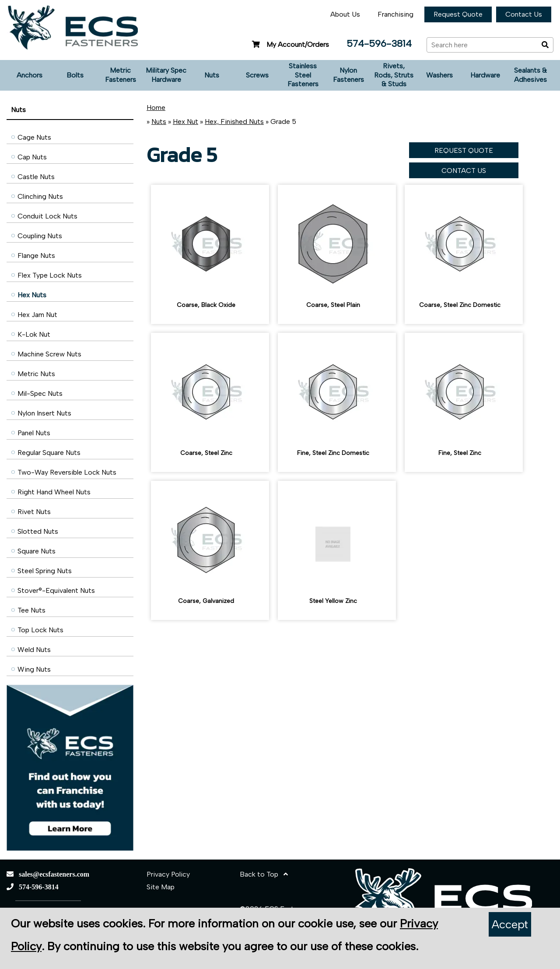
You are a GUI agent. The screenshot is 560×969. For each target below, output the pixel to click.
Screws (257, 75)
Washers (439, 75)
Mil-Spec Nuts (40, 393)
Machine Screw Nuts (49, 354)
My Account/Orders (289, 44)
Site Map (161, 887)
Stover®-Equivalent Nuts (56, 590)
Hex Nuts (32, 295)
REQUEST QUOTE (464, 150)
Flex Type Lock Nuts (50, 275)
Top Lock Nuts (40, 630)
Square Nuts (37, 551)
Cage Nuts (34, 137)
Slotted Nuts (38, 531)
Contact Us (524, 14)
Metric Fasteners (121, 75)
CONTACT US (464, 171)
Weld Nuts (34, 650)
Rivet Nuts (34, 512)
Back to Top (264, 874)
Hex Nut (185, 122)
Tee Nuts (31, 610)
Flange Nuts (36, 255)
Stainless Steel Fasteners (303, 75)
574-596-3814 (379, 44)
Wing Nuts (34, 669)
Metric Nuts (36, 374)
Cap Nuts (32, 157)
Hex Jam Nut (37, 315)
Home (156, 107)
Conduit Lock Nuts (47, 216)
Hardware (485, 75)
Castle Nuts (36, 177)
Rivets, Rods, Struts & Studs (394, 75)
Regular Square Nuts (49, 453)
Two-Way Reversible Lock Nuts (67, 472)
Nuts (212, 75)
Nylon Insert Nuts (44, 413)
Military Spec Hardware (166, 75)
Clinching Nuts (40, 196)
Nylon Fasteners (348, 75)
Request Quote (458, 14)
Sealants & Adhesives (530, 75)
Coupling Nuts (40, 236)
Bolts (75, 75)
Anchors (30, 75)
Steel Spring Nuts (45, 571)
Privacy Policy (168, 874)
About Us (345, 14)
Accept (510, 924)
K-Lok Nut (34, 334)
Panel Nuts (34, 433)
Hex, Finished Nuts (234, 122)
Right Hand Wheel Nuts (54, 492)
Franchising (395, 14)
